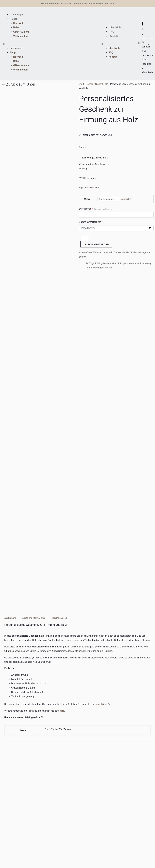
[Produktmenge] (85, 239)
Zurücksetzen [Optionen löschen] (128, 199)
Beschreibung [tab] (11, 289)
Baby (16, 27)
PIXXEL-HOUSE (106, 858)
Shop (15, 19)
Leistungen (18, 15)
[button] (26, 44)
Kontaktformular (104, 375)
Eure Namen (96, 209)
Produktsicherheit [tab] (66, 289)
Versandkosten (93, 187)
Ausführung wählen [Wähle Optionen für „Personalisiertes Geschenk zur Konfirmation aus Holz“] (14, 667)
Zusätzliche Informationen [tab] (38, 289)
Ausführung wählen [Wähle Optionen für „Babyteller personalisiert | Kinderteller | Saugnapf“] (91, 667)
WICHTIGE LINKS (8, 821)
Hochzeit (18, 23)
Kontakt (114, 36)
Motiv (86, 199)
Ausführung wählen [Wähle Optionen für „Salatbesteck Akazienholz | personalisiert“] (130, 667)
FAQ (112, 32)
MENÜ (3, 798)
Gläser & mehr (21, 32)
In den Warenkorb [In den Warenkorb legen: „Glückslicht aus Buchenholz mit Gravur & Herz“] (56, 663)
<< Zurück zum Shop (18, 84)
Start (81, 84)
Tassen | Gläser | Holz (97, 84)
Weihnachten (20, 36)
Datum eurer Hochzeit (91, 223)
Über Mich (115, 27)
